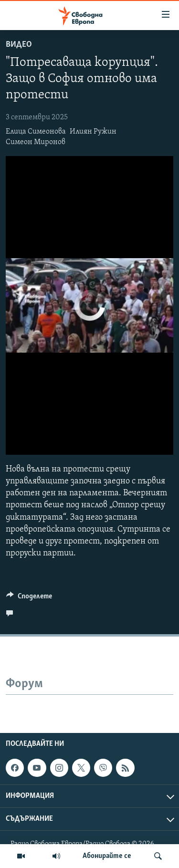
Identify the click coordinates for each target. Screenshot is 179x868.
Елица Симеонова (36, 132)
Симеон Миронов (36, 142)
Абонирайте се (107, 856)
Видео (19, 45)
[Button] (29, 598)
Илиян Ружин (93, 132)
